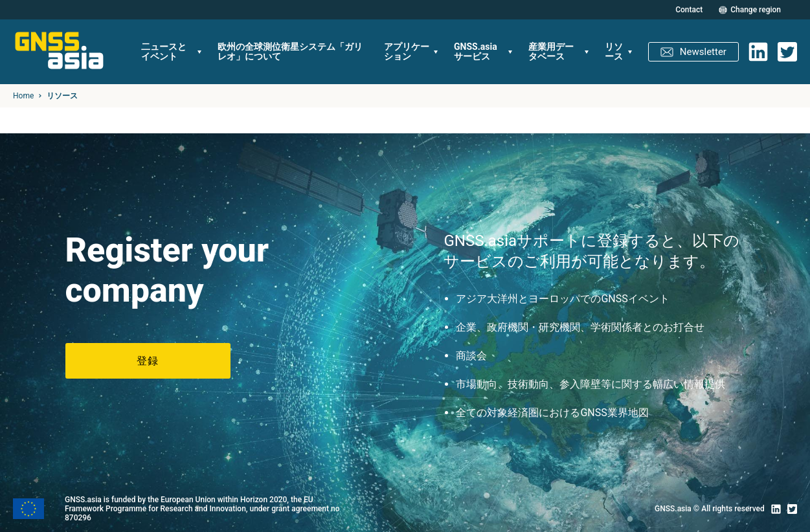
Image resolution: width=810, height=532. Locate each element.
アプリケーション (407, 51)
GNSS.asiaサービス (476, 51)
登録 (148, 361)
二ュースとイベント (164, 51)
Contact (689, 10)
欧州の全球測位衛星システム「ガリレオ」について (290, 51)
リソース (614, 51)
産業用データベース (551, 51)
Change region (756, 10)
